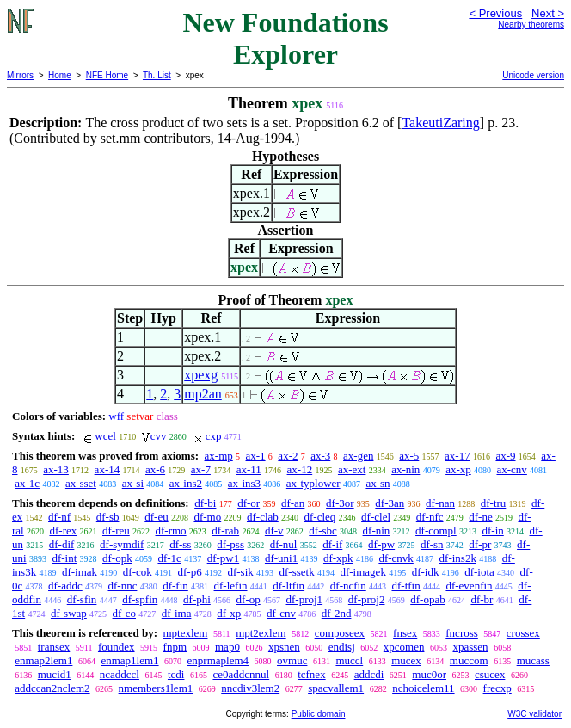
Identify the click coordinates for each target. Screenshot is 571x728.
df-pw (381, 544)
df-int (64, 558)
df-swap (69, 613)
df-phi (197, 599)
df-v (274, 531)
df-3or (340, 503)
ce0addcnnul (241, 674)
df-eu (156, 517)
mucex (406, 660)
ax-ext (352, 469)
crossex (523, 633)
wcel (105, 436)
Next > (548, 13)
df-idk (426, 572)
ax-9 (505, 456)
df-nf (59, 517)
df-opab (427, 599)
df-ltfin (289, 586)
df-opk (117, 558)
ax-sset (81, 483)
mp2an (203, 394)
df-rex (63, 531)
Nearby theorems (531, 25)
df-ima (177, 613)
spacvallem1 (336, 688)
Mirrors (20, 75)
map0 (227, 647)
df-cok (138, 572)
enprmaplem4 (218, 660)
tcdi (176, 674)
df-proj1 (305, 599)
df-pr (480, 544)
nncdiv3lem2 (250, 688)
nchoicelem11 (423, 688)
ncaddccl (120, 674)
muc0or (429, 674)
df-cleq (320, 517)
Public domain (319, 714)
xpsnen (284, 647)
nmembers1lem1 (156, 688)
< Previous (495, 13)
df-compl (436, 531)
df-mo (207, 517)
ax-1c (27, 483)
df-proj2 (367, 599)
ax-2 (288, 456)
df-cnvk (396, 558)
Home (60, 75)
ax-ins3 (244, 483)
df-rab (225, 531)
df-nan (440, 503)
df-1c (169, 558)
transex (54, 647)
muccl (349, 660)
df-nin (377, 531)
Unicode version (533, 75)
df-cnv (281, 613)
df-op (249, 599)
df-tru (494, 503)
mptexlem (185, 633)
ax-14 (107, 469)
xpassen (470, 647)
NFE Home (107, 75)
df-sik (240, 572)
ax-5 (409, 456)
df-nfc (430, 517)
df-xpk (338, 558)
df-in (492, 531)
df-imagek (362, 572)
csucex (490, 674)
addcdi (369, 674)
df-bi (205, 503)
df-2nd (337, 613)
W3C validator (534, 714)
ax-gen (358, 456)
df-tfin (405, 586)
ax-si (133, 483)
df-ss (180, 544)
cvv (159, 436)
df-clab (263, 517)
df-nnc (122, 586)
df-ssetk (297, 572)
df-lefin (231, 586)
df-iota (479, 572)
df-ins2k (458, 558)
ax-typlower (313, 483)
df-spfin (140, 599)
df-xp (229, 613)
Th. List (157, 75)
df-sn (432, 544)
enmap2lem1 (43, 660)
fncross (462, 633)
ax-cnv (511, 469)
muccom (469, 660)
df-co (124, 613)
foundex (117, 647)
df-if (332, 544)
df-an (293, 503)
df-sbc (323, 531)
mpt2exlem (261, 633)
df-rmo (171, 531)
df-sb (108, 517)
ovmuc (292, 660)
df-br (482, 599)
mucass (533, 660)
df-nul (284, 544)
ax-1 (256, 456)
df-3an (390, 503)
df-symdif (122, 544)
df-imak (80, 572)
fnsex (405, 633)
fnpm (175, 647)
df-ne (480, 517)
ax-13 (56, 469)
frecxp (497, 688)
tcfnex (311, 674)
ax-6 (155, 469)
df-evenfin (469, 586)
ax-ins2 (186, 483)
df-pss (230, 544)
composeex (340, 633)
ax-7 (201, 469)
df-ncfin (348, 586)
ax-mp (219, 456)
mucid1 (55, 674)
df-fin (175, 586)
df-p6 (190, 572)
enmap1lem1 (129, 660)
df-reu (116, 531)
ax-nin (405, 469)
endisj (342, 647)
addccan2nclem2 (52, 688)
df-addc (65, 586)
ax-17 (457, 456)
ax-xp (458, 469)
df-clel (376, 517)
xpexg (201, 375)
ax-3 (320, 456)
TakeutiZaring (440, 123)
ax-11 (249, 469)
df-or (249, 503)
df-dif (62, 544)
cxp (214, 436)
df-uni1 (281, 558)
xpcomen (404, 647)
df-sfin (82, 599)
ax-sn (378, 483)
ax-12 (300, 469)
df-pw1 (224, 558)
